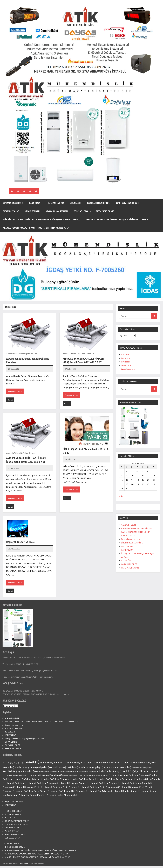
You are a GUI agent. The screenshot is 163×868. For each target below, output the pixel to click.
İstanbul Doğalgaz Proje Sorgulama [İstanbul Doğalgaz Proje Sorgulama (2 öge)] (100, 789)
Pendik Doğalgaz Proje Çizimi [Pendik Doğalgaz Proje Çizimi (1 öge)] (142, 769)
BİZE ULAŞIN (75, 203)
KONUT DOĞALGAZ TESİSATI (127, 203)
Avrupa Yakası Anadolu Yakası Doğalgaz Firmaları (29, 361)
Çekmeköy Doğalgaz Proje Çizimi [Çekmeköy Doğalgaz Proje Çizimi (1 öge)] (17, 777)
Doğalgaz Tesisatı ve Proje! (22, 543)
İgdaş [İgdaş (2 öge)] (107, 777)
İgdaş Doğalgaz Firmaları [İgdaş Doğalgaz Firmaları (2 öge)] (58, 781)
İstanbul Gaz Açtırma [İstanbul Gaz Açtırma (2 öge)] (101, 793)
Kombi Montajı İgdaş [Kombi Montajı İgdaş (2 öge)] (91, 769)
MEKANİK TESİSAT (11, 211)
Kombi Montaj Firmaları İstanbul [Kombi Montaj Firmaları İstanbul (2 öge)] (114, 764)
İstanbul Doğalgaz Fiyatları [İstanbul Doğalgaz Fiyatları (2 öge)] (105, 785)
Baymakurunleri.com (13, 203)
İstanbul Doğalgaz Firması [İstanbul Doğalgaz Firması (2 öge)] (74, 785)
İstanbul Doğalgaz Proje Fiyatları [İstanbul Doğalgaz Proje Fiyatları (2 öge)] (62, 789)
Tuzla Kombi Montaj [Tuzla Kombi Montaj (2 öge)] (111, 773)
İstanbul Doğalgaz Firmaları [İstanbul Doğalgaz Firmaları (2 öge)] (43, 785)
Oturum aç (126, 358)
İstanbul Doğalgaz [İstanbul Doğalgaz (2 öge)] (17, 785)
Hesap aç (125, 354)
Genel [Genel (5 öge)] (32, 764)
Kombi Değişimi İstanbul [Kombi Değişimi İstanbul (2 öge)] (81, 764)
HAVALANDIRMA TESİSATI (57, 211)
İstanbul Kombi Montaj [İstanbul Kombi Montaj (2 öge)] (127, 793)
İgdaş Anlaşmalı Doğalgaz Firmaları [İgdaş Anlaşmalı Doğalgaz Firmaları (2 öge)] (132, 777)
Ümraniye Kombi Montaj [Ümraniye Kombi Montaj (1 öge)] (94, 777)
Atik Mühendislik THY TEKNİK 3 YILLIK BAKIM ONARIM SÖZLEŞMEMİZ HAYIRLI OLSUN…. (41, 220)
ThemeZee (24, 865)
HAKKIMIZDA (36, 203)
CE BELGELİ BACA (82, 211)
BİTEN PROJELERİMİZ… (106, 211)
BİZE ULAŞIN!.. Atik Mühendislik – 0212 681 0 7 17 (85, 452)
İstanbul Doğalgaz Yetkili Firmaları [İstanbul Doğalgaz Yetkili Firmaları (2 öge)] (69, 793)
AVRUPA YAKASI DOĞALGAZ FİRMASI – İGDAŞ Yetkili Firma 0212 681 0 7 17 (118, 220)
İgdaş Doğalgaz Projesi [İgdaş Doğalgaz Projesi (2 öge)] (86, 781)
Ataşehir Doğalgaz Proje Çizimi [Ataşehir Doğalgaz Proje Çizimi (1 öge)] (13, 765)
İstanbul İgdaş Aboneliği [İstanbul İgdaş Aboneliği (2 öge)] (63, 797)
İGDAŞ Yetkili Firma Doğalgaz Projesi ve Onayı (24, 740)
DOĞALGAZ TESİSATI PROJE (98, 203)
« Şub (122, 496)
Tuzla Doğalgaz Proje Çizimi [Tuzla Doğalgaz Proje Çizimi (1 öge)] (89, 773)
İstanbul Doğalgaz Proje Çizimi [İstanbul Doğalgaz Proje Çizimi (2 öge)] (32, 793)
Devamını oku (14, 392)
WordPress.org (128, 369)
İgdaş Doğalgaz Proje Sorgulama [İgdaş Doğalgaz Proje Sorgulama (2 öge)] (118, 781)
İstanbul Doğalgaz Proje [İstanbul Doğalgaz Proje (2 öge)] (29, 789)
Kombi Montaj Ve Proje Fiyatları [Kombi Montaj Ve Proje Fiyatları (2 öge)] (33, 769)
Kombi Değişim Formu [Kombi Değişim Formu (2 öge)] (53, 764)
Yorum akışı (126, 365)
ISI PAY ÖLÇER (128, 560)
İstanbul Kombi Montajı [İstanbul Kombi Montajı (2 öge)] (35, 797)
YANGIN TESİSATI (32, 211)
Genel (10, 400)
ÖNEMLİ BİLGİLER (129, 564)
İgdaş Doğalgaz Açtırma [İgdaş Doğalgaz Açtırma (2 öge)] (30, 781)
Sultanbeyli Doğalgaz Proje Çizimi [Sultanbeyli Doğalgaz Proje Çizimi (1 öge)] (48, 773)
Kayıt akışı (126, 362)
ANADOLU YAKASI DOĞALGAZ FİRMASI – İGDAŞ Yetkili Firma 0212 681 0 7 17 (36, 228)
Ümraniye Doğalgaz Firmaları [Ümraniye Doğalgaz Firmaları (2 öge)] (45, 777)
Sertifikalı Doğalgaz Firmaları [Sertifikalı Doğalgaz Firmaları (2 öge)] (19, 773)
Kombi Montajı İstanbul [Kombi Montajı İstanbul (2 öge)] (117, 769)
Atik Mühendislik (129, 525)
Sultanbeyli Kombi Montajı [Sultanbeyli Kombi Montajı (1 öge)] (69, 773)
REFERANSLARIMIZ (56, 203)
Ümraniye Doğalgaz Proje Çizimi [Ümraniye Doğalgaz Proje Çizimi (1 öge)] (74, 777)
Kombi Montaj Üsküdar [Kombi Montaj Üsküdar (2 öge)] (65, 769)
